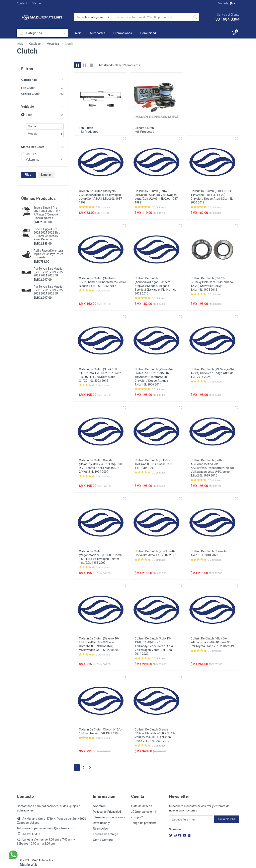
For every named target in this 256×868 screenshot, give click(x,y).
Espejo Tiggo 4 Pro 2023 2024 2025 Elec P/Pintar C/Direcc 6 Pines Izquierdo (47, 213)
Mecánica (53, 44)
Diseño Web (28, 865)
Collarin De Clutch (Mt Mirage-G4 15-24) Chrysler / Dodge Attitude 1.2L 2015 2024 (212, 373)
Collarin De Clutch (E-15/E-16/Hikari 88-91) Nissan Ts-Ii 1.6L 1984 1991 (153, 464)
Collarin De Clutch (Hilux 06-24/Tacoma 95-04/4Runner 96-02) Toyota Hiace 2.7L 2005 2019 (212, 642)
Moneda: (227, 3)
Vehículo (42, 107)
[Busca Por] (151, 17)
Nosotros (99, 806)
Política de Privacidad (107, 812)
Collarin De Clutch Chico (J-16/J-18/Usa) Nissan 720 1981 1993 (101, 731)
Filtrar (29, 175)
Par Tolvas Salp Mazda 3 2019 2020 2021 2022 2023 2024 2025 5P (49, 290)
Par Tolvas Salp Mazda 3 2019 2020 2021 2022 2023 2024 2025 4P (49, 272)
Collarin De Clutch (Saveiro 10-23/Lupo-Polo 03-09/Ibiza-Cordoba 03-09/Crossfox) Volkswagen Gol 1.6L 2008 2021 (100, 644)
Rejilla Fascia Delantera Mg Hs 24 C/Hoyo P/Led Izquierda (49, 254)
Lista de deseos (142, 806)
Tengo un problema (144, 823)
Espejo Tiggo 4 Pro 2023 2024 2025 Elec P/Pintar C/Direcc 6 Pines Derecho (47, 234)
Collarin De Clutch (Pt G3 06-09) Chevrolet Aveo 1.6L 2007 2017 (156, 553)
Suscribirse (227, 819)
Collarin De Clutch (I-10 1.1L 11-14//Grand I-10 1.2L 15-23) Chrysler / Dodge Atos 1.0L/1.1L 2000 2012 (212, 197)
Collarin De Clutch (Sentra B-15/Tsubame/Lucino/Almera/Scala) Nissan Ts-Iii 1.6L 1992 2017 (102, 282)
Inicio (20, 44)
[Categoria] (93, 17)
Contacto (23, 3)
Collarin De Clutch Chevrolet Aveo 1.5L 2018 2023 (209, 553)
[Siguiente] (90, 768)
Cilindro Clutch (31, 94)
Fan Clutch (28, 88)
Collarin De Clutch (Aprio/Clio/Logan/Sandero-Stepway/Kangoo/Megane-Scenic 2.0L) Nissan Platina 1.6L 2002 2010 (156, 286)
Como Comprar (103, 840)
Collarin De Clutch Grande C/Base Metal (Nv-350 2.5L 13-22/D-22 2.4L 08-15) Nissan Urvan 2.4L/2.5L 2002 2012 (155, 735)
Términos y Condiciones (109, 817)
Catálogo (35, 44)
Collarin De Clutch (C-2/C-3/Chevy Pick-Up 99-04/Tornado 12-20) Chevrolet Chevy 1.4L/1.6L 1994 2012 (212, 284)
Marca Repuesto (42, 147)
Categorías (43, 33)
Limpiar (46, 175)
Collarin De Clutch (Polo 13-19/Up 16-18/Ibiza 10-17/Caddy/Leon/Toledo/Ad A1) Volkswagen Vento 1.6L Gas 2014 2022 (155, 646)
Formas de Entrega (106, 834)
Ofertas (37, 3)
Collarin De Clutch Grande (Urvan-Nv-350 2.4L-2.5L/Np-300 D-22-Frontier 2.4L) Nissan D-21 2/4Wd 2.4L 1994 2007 (100, 466)
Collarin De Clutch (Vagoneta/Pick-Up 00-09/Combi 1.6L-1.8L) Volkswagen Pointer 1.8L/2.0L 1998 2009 (101, 557)
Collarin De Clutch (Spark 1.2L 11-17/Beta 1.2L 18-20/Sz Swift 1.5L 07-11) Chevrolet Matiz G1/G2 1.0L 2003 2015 (100, 375)
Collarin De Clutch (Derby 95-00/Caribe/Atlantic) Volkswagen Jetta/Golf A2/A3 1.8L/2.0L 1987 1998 (100, 197)
